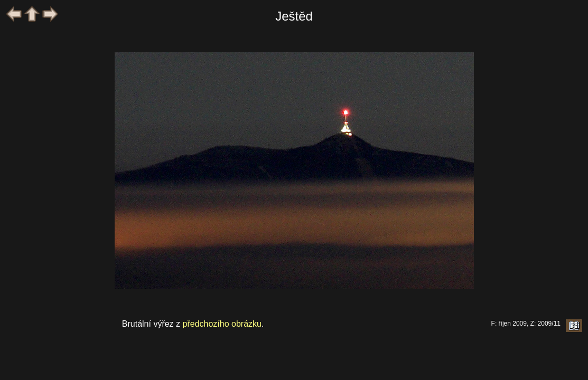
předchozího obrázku (222, 324)
